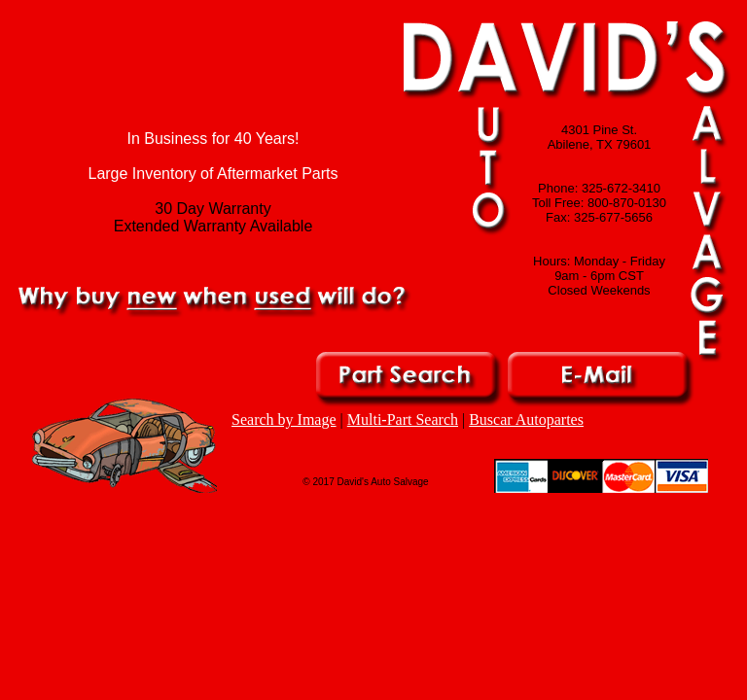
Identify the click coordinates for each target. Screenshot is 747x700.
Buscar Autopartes (526, 420)
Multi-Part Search (403, 420)
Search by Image (284, 420)
